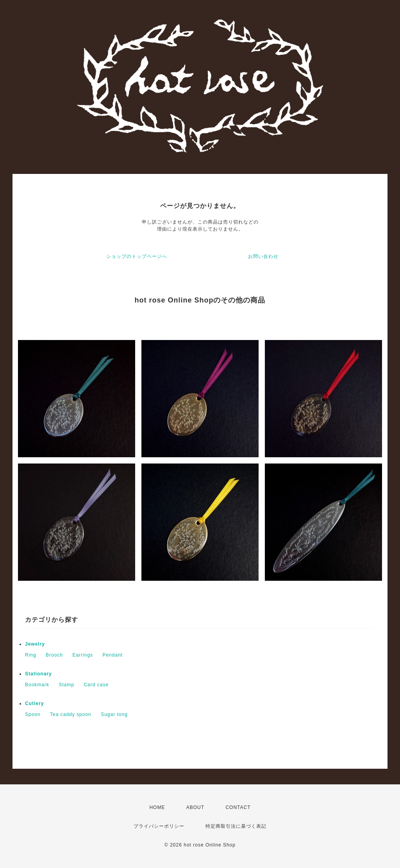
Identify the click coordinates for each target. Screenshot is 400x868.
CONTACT (238, 807)
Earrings (83, 655)
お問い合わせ (263, 256)
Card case (96, 685)
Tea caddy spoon (71, 714)
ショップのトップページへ (137, 256)
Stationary (38, 674)
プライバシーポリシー (159, 826)
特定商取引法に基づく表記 (236, 826)
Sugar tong (114, 714)
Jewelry (35, 644)
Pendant (112, 655)
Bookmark (37, 685)
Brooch (54, 655)
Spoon (33, 714)
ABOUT (195, 807)
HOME (157, 807)
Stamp (66, 685)
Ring (31, 655)
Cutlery (34, 703)
